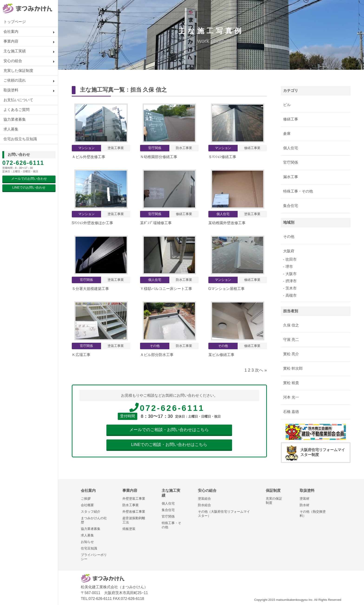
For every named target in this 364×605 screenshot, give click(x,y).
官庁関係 (291, 162)
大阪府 (289, 251)
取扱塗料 (11, 90)
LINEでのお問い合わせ (29, 187)
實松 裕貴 (291, 383)
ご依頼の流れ (15, 80)
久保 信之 (155, 90)
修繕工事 (291, 119)
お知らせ (87, 542)
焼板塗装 (129, 529)
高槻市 (291, 295)
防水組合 (204, 505)
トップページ (15, 22)
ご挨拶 (86, 499)
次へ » (261, 370)
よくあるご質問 (16, 110)
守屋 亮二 (291, 340)
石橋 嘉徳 (291, 412)
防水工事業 (131, 505)
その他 (289, 237)
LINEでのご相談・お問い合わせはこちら (169, 445)
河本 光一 (291, 397)
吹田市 (291, 259)
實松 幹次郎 (293, 368)
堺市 (289, 267)
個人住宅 (291, 148)
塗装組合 (204, 499)
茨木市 (291, 288)
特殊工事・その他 (298, 191)
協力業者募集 (15, 119)
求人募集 (11, 129)
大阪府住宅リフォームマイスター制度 (315, 453)
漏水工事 (291, 177)
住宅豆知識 (89, 548)
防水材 (305, 505)
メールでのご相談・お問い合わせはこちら (169, 430)
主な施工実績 (15, 51)
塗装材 (305, 499)
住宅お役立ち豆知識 (20, 139)
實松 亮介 (291, 354)
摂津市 (291, 281)
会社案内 (11, 32)
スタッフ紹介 (91, 512)
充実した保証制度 (18, 71)
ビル (287, 105)
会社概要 (87, 505)
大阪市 (291, 274)
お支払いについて (18, 100)
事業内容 (11, 41)
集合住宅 (291, 206)
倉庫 (287, 134)
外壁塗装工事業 (134, 499)
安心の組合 (13, 61)
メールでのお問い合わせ (29, 179)
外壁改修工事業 (134, 512)
